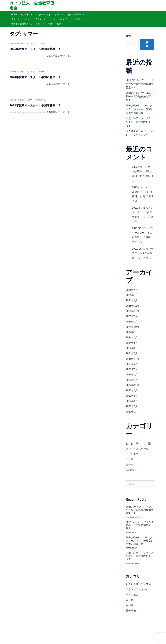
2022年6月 (132, 390)
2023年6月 (132, 369)
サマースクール (20, 19)
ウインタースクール (44, 19)
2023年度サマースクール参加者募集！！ (35, 105)
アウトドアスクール (36, 43)
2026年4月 (132, 290)
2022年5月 (132, 396)
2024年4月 (132, 348)
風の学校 (26, 14)
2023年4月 (132, 375)
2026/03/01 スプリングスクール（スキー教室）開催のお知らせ (140, 109)
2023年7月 (132, 364)
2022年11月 (133, 385)
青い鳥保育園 (76, 14)
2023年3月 (132, 380)
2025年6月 (132, 316)
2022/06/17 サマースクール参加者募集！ (143, 253)
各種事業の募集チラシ (22, 24)
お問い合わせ (55, 24)
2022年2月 (132, 412)
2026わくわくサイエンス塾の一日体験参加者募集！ (140, 97)
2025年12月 (133, 306)
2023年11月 (133, 359)
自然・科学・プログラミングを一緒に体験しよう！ (140, 122)
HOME (14, 14)
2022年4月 (132, 401)
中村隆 (147, 176)
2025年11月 (133, 311)
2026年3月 (132, 295)
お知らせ (40, 24)
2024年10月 (133, 327)
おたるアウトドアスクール (50, 14)
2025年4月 (132, 322)
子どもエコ (132, 454)
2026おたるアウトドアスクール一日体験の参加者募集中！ (140, 84)
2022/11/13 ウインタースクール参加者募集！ (143, 212)
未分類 (130, 459)
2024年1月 (132, 353)
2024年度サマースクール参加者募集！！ (35, 77)
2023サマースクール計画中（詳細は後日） (142, 171)
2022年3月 (132, 406)
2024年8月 (132, 332)
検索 (128, 36)
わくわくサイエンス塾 (71, 19)
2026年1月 (132, 300)
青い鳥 (130, 465)
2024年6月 (132, 338)
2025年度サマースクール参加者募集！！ (35, 49)
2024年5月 (132, 343)
